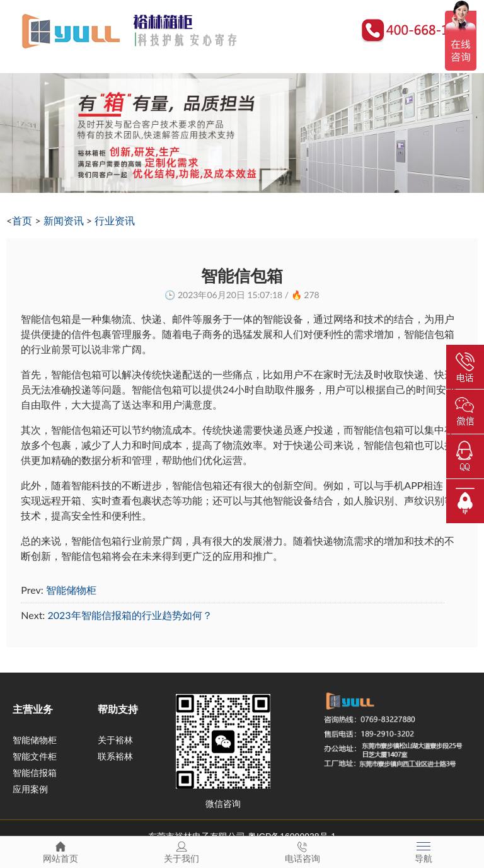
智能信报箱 (35, 773)
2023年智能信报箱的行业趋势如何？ (130, 615)
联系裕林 (115, 756)
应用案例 (30, 789)
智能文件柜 (35, 756)
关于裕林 (115, 740)
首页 (22, 220)
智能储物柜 (71, 590)
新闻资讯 (64, 220)
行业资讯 (115, 220)
